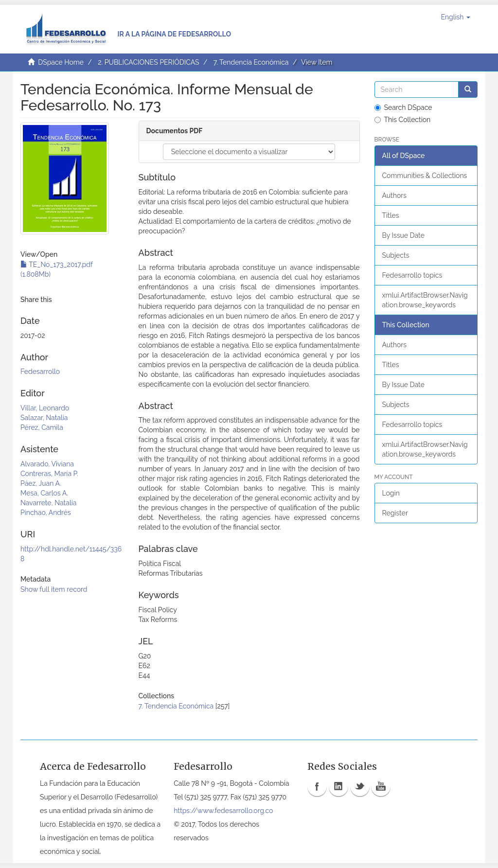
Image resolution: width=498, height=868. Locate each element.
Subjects (396, 255)
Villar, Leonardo (45, 408)
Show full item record (54, 589)
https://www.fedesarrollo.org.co (223, 811)
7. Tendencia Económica (251, 62)
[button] (455, 17)
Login (391, 493)
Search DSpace (403, 107)
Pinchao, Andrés (46, 513)
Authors (394, 195)
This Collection (403, 120)
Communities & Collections (425, 176)
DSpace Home (61, 62)
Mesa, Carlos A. (44, 493)
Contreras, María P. (49, 474)
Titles (391, 215)
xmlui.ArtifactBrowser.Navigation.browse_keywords (425, 300)
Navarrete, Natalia (48, 503)
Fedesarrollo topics (412, 275)
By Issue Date (403, 235)
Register (395, 513)
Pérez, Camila (42, 427)
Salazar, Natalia (44, 418)
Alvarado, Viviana (47, 464)
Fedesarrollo (40, 372)
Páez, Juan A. (41, 483)
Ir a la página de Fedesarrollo (174, 34)
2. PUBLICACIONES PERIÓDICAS (148, 62)
